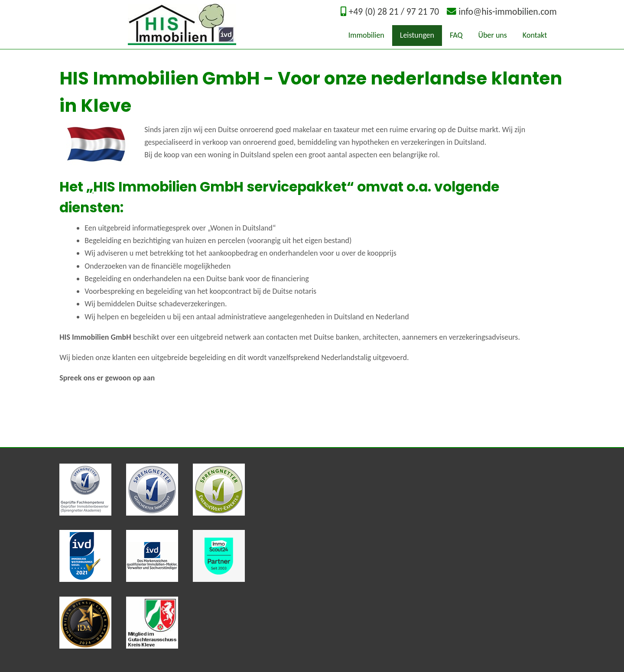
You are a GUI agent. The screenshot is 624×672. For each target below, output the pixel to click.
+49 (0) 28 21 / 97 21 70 (394, 11)
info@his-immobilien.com (508, 11)
